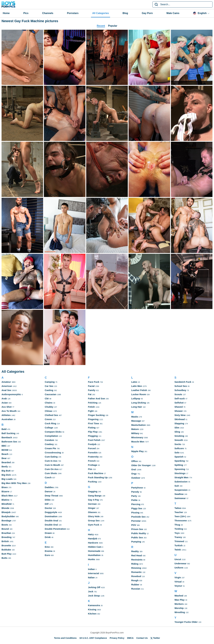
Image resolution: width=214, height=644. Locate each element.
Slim (177, 428)
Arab (4, 398)
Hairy (91, 534)
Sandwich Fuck (183, 382)
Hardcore (93, 543)
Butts (4, 558)
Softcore (179, 448)
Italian (91, 577)
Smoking (179, 436)
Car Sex (49, 386)
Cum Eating (51, 457)
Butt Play (7, 554)
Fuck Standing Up (98, 477)
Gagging (93, 491)
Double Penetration (55, 529)
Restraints (137, 560)
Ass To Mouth (9, 411)
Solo (177, 452)
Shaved (179, 407)
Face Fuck (94, 382)
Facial (91, 386)
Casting (49, 390)
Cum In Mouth (52, 465)
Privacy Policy (117, 638)
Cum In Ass (51, 461)
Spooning (180, 469)
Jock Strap (94, 596)
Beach (5, 454)
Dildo (48, 500)
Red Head (136, 555)
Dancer (49, 491)
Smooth (179, 440)
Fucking (93, 482)
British (5, 541)
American (7, 386)
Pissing (135, 513)
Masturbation (138, 425)
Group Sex (94, 521)
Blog (125, 13)
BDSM (5, 450)
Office (134, 461)
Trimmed (179, 541)
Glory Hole (94, 516)
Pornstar (136, 521)
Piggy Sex (137, 508)
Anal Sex (6, 390)
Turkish (179, 545)
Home (6, 13)
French (92, 461)
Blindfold (7, 504)
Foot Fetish (94, 440)
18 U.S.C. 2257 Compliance (93, 638)
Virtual (178, 582)
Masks (135, 417)
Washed (179, 596)
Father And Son (97, 398)
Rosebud (136, 576)
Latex (134, 382)
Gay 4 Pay (94, 500)
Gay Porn (147, 13)
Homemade (94, 551)
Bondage (6, 521)
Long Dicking (138, 403)
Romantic (136, 572)
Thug (177, 525)
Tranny (178, 537)
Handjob (93, 539)
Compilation (51, 436)
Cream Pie (50, 448)
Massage (136, 421)
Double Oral (51, 525)
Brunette (6, 545)
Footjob (92, 444)
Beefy (5, 466)
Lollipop (136, 398)
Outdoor (136, 478)
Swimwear (180, 498)
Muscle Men (138, 442)
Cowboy (49, 444)
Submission (181, 482)
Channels (48, 13)
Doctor (48, 508)
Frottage (93, 465)
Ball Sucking (8, 433)
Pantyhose (137, 488)
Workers (179, 604)
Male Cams (173, 13)
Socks (178, 444)
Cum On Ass (52, 469)
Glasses (93, 512)
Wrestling (180, 612)
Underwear (180, 563)
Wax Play (179, 600)
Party (134, 496)
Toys (177, 533)
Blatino (5, 500)
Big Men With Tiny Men (14, 483)
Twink (178, 550)
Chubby (49, 407)
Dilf (47, 504)
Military (135, 433)
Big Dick (6, 475)
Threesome (181, 521)
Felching (93, 403)
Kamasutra (94, 605)
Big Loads (7, 479)
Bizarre (5, 491)
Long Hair (137, 407)
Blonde (5, 508)
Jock (91, 591)
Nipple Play (137, 451)
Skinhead (180, 419)
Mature (135, 429)
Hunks (92, 559)
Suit (177, 486)
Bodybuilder (8, 516)
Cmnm (48, 419)
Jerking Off (94, 587)
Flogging (93, 436)
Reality (135, 551)
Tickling (179, 529)
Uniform (179, 568)
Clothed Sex (51, 415)
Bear (4, 458)
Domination (51, 516)
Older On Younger (141, 465)
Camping (50, 382)
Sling (177, 432)
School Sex (181, 386)
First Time (94, 423)
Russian (136, 589)
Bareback (7, 437)
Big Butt (6, 471)
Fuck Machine (96, 473)
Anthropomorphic (11, 394)
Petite (134, 500)
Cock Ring (50, 423)
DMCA (130, 638)
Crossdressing (53, 452)
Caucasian (51, 394)
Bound (5, 529)
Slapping (179, 423)
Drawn (48, 533)
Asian (5, 403)
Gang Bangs (95, 496)
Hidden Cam (95, 547)
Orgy (134, 474)
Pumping (136, 542)
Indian (91, 569)
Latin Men (137, 386)
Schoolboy (180, 390)
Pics (26, 13)
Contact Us (142, 638)
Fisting (92, 428)
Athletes (6, 415)
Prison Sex (137, 529)
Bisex (5, 487)
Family (92, 390)
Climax (49, 411)
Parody (135, 492)
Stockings (180, 473)
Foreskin (93, 452)
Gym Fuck (94, 525)
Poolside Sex (138, 517)
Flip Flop (93, 432)
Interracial (94, 573)
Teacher (179, 512)
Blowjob (6, 512)
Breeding (7, 537)
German (92, 504)
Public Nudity (139, 533)
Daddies (49, 487)
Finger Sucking (96, 415)
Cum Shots (51, 473)
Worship (179, 608)
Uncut (178, 559)
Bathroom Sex (9, 442)
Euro (47, 555)
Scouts (178, 394)
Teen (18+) (180, 516)
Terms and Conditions (65, 638)
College (49, 428)
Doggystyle (51, 512)
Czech (48, 477)
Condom (49, 440)
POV (134, 525)
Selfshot (179, 403)
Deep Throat (52, 496)
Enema (49, 551)
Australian (7, 419)
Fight (91, 411)
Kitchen (92, 614)
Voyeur (178, 586)
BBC (4, 446)
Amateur (6, 382)
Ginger (92, 508)
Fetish (91, 407)
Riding (135, 564)
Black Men (7, 496)
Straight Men (181, 477)
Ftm (90, 469)
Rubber (135, 585)
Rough (135, 580)
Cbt (47, 398)
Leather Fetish (139, 390)
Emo (47, 547)
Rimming (136, 568)
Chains (49, 403)
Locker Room (139, 394)
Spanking (180, 461)
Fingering (93, 419)
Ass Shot (7, 407)
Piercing (136, 504)
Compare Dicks (53, 432)
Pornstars (73, 13)
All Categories (101, 13)
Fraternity (93, 457)
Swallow (179, 494)
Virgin (178, 577)
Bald (4, 429)
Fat (90, 394)
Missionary (137, 437)
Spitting (179, 465)
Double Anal (51, 521)
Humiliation (94, 555)
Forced (92, 448)
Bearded (6, 462)
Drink (48, 537)
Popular (113, 26)
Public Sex (137, 537)
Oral (133, 469)
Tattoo (178, 508)
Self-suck (180, 398)
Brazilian (6, 533)
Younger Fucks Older (186, 622)
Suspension (181, 490)
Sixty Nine (180, 415)
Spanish (179, 457)
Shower (179, 411)
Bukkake (6, 550)
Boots (5, 525)
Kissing (92, 609)
